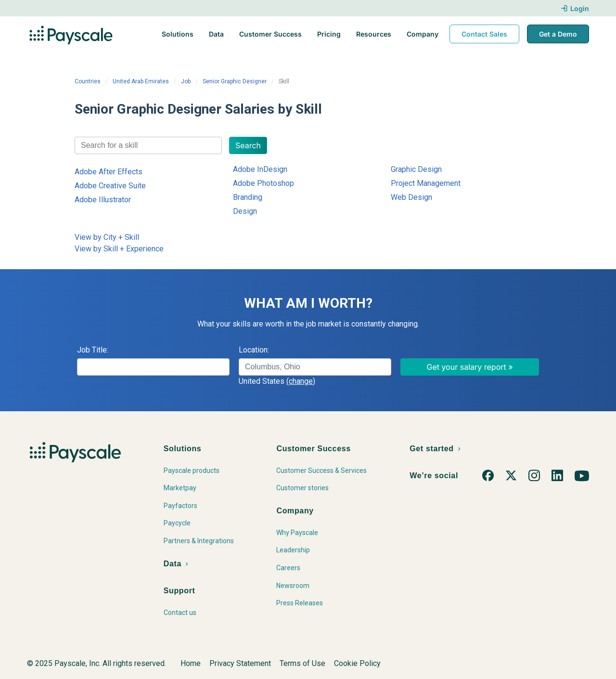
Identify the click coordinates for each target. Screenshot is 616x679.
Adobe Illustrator (103, 200)
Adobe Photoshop (263, 183)
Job (186, 81)
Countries (88, 81)
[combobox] (148, 145)
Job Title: (93, 350)
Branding (248, 197)
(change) (301, 381)
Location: (254, 350)
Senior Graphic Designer (235, 81)
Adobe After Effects (109, 172)
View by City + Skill (107, 237)
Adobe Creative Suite (110, 186)
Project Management (426, 183)
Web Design (411, 197)
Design (245, 211)
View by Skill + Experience (119, 249)
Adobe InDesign (260, 169)
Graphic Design (416, 169)
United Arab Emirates (141, 81)
